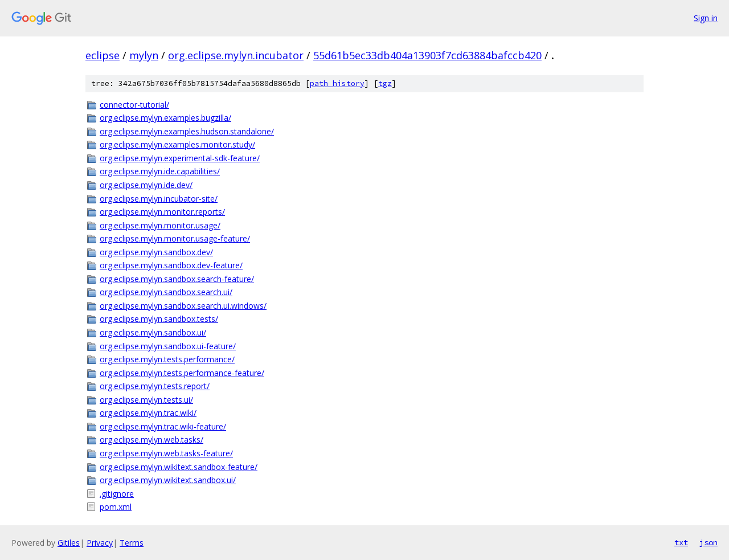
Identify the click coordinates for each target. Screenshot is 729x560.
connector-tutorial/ (134, 105)
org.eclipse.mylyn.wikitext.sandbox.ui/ (168, 480)
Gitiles (69, 543)
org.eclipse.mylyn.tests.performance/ (167, 359)
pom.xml (116, 507)
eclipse (103, 55)
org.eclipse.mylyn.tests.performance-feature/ (182, 373)
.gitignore (117, 494)
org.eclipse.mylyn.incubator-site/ (159, 199)
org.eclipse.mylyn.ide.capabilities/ (160, 171)
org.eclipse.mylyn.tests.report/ (155, 386)
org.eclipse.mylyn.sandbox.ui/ (153, 332)
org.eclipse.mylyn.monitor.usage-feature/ (175, 238)
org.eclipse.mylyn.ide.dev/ (146, 185)
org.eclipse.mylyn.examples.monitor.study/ (177, 144)
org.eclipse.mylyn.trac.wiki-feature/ (163, 426)
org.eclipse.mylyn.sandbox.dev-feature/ (171, 265)
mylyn (144, 55)
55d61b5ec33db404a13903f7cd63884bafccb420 (427, 55)
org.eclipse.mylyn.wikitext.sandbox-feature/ (179, 467)
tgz (385, 83)
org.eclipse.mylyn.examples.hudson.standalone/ (187, 131)
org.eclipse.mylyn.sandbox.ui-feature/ (168, 346)
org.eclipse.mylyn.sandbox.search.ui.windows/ (183, 306)
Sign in (706, 18)
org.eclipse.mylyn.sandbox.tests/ (159, 319)
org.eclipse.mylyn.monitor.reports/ (162, 212)
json (708, 542)
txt (681, 542)
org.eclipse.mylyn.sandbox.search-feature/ (177, 279)
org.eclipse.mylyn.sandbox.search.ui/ (166, 292)
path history (337, 83)
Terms (132, 543)
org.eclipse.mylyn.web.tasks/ (151, 440)
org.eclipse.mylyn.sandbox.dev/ (156, 252)
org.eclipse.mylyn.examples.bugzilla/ (165, 118)
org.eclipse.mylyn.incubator (236, 55)
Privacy (100, 543)
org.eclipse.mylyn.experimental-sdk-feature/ (180, 158)
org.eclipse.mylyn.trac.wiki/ (148, 413)
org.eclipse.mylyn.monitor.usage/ (160, 225)
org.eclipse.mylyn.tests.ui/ (146, 400)
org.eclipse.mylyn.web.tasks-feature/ (166, 453)
